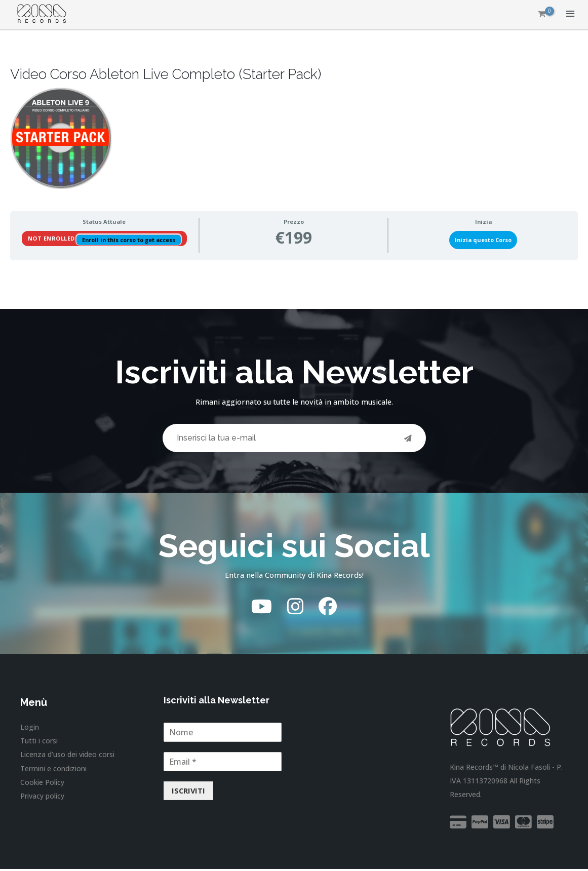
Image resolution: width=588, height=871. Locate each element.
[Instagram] (295, 608)
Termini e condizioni (53, 769)
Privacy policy (42, 797)
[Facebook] (328, 608)
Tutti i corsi (39, 742)
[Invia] (408, 439)
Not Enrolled (52, 238)
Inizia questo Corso (483, 240)
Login (30, 728)
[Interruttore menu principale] (570, 14)
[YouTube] (262, 608)
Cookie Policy (42, 783)
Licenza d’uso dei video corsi (67, 756)
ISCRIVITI (188, 793)
